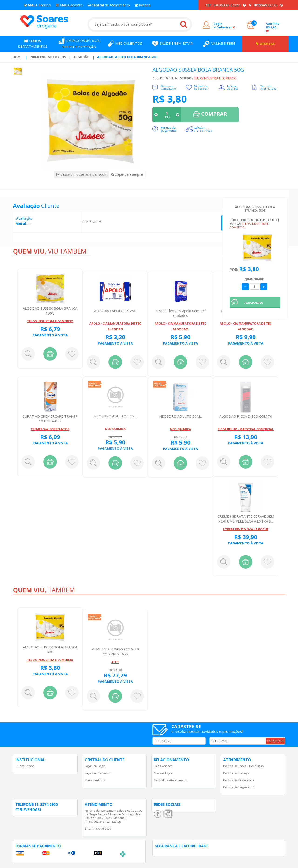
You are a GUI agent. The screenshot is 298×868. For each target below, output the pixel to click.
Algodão (81, 57)
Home (17, 57)
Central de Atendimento (171, 780)
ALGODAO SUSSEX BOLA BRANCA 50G (127, 57)
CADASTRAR (275, 741)
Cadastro (69, 5)
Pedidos (37, 5)
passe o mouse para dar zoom (82, 174)
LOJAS (266, 5)
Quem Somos (25, 766)
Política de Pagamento (239, 787)
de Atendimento (109, 5)
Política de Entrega (236, 773)
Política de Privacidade (239, 780)
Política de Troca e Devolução (244, 766)
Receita (143, 5)
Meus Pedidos (95, 780)
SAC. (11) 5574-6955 (98, 828)
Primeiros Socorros (48, 57)
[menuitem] (17, 57)
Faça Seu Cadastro (98, 773)
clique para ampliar (127, 174)
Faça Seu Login (95, 766)
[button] (255, 302)
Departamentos (33, 44)
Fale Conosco (163, 766)
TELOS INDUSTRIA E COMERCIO (215, 78)
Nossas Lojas (163, 773)
